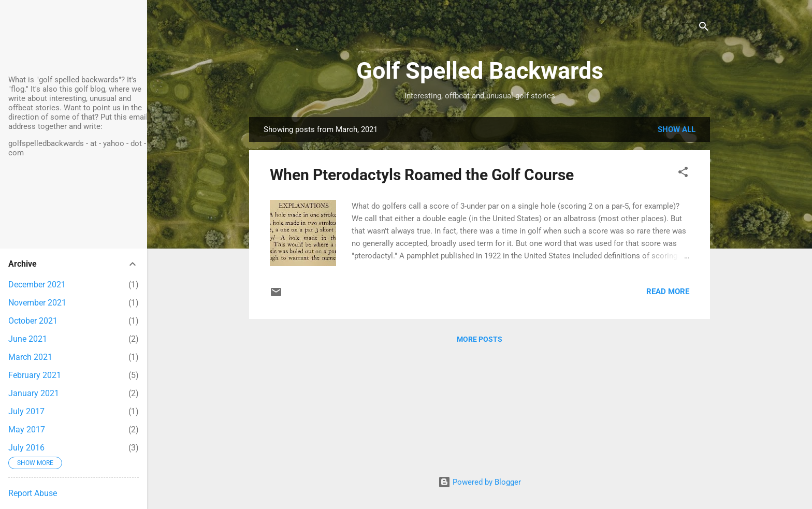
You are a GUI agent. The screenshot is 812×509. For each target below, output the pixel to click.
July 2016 (26, 448)
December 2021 (37, 285)
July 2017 (26, 411)
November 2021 (37, 303)
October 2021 (33, 321)
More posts (480, 339)
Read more (668, 292)
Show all (677, 129)
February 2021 (35, 375)
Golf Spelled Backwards (480, 71)
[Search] (704, 28)
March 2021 (30, 357)
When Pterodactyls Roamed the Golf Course (422, 175)
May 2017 (27, 430)
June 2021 (28, 339)
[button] (683, 174)
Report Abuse (33, 493)
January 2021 (34, 393)
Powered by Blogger (480, 482)
